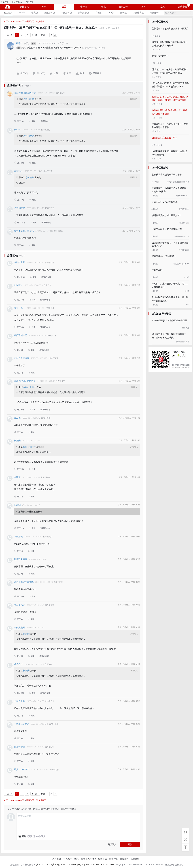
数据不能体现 (21, 335)
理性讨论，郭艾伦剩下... (37, 21)
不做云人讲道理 (22, 358)
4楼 (138, 335)
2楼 (138, 285)
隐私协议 (113, 859)
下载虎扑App (17, 2)
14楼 (138, 605)
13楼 (138, 582)
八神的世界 (29, 99)
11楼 (138, 537)
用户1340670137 (22, 770)
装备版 (98, 12)
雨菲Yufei (19, 171)
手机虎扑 (4, 2)
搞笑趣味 (154, 12)
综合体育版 (138, 12)
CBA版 (111, 12)
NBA (44, 7)
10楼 (138, 505)
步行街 (84, 7)
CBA (143, 7)
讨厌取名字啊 (21, 559)
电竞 (103, 7)
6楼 (138, 381)
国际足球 (123, 7)
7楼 (138, 418)
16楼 (138, 664)
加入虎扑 (30, 2)
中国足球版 (66, 12)
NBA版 (22, 12)
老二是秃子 (19, 605)
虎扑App (92, 859)
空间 (163, 7)
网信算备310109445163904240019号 (95, 865)
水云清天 (18, 537)
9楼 (138, 477)
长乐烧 (17, 441)
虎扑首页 (24, 7)
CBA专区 (20, 21)
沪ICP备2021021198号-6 (64, 865)
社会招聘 (124, 859)
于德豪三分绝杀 (22, 724)
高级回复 (112, 844)
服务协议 (102, 859)
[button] (22, 836)
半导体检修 (29, 177)
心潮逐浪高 (19, 701)
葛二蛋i (18, 418)
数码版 (123, 12)
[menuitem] (8, 13)
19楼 (138, 747)
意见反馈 (135, 859)
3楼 (138, 308)
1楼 (138, 262)
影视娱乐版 (83, 12)
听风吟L (18, 285)
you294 (17, 130)
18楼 (138, 724)
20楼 (138, 769)
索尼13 (19, 43)
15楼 (138, 627)
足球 (83, 859)
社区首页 (8, 12)
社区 (64, 7)
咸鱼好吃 (18, 664)
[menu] (82, 13)
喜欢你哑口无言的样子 (25, 93)
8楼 (138, 440)
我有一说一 (19, 308)
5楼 (138, 358)
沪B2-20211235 (44, 865)
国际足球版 (49, 12)
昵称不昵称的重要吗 (24, 231)
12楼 (138, 559)
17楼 (138, 701)
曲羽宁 (17, 477)
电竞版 (35, 12)
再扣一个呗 (19, 747)
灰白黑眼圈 (19, 628)
